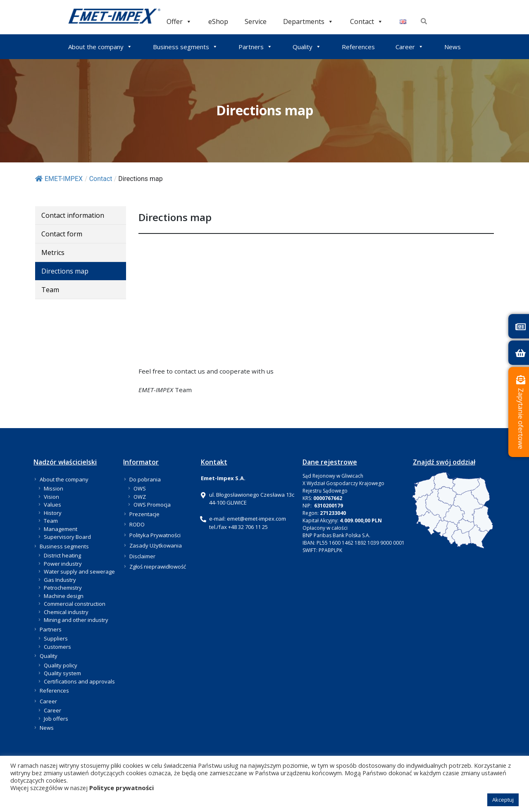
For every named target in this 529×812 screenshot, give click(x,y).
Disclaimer (142, 556)
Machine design (64, 596)
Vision (51, 497)
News (453, 47)
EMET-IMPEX (59, 179)
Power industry (63, 564)
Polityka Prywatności (155, 535)
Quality (307, 47)
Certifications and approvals (79, 681)
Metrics (53, 252)
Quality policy (61, 665)
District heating (62, 555)
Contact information (73, 215)
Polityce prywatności (122, 788)
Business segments (185, 47)
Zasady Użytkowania (156, 545)
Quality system (62, 673)
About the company (100, 47)
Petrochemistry (63, 588)
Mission (54, 488)
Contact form (62, 234)
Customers (57, 647)
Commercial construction (75, 604)
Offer (179, 21)
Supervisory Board (67, 537)
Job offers (56, 719)
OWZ (140, 497)
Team (50, 290)
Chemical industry (66, 612)
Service (256, 21)
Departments (308, 21)
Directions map (65, 271)
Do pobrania (145, 479)
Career (410, 47)
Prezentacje (144, 514)
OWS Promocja (152, 505)
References (358, 47)
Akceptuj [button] (503, 800)
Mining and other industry (76, 620)
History (53, 513)
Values (52, 505)
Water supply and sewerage (79, 571)
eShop (218, 21)
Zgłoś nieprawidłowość (158, 567)
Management (61, 529)
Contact (367, 21)
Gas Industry (60, 580)
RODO (137, 524)
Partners (255, 47)
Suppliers (56, 638)
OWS (140, 488)
